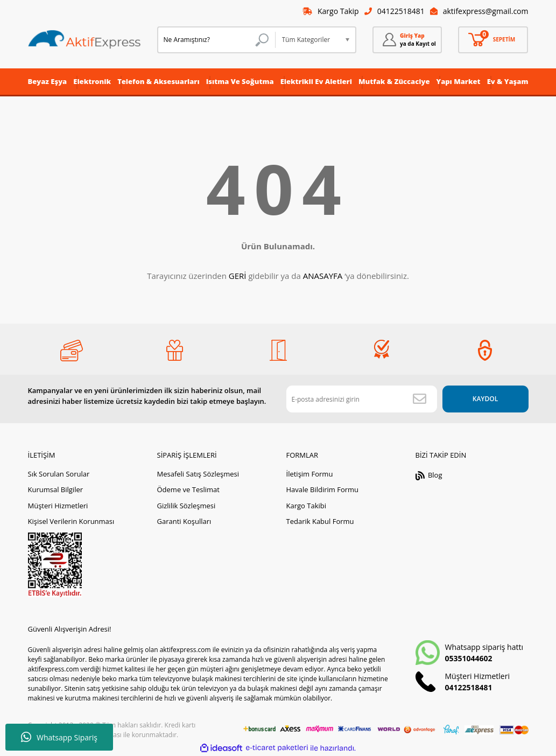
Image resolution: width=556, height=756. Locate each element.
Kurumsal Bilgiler (56, 489)
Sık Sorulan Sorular (59, 474)
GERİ (238, 276)
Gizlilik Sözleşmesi (186, 506)
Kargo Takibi (306, 506)
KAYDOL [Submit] (485, 399)
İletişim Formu (310, 474)
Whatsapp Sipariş (59, 737)
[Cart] (493, 40)
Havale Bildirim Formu (323, 489)
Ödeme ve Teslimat (188, 489)
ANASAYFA (323, 276)
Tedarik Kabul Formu (320, 521)
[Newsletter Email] (362, 399)
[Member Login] (407, 40)
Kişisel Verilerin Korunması (71, 521)
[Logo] (85, 40)
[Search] (216, 40)
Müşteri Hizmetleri (58, 506)
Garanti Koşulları (184, 521)
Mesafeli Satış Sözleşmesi (198, 474)
